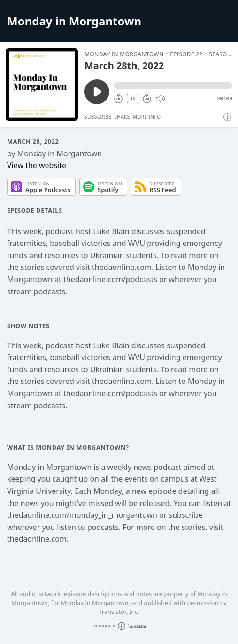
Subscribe (98, 117)
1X (133, 98)
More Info (147, 117)
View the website (37, 165)
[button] (173, 85)
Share (122, 117)
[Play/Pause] (42, 84)
